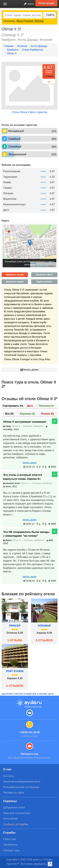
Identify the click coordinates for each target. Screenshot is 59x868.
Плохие (47, 414)
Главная (9, 46)
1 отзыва (15, 640)
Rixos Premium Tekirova (30, 21)
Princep (15, 626)
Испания (22, 46)
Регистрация (46, 3)
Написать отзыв (15, 275)
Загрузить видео (15, 282)
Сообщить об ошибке (16, 824)
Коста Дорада (39, 46)
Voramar (44, 626)
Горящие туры (11, 850)
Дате (30, 406)
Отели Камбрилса (33, 50)
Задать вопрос (44, 282)
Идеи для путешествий (17, 813)
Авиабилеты (10, 845)
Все (9, 414)
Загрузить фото (44, 275)
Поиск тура (10, 839)
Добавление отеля (14, 808)
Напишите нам (29, 754)
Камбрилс (13, 50)
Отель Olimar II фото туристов (29, 112)
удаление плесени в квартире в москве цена (28, 694)
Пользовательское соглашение (21, 787)
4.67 (48, 67)
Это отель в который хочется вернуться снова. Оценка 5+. (23, 477)
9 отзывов (44, 640)
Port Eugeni (15, 671)
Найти (50, 15)
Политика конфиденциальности (22, 782)
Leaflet (34, 263)
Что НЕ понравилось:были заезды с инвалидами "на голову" (26, 534)
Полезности (46, 406)
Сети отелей (10, 819)
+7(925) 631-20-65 (29, 732)
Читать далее (29, 370)
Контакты (9, 776)
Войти (28, 4)
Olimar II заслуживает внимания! (25, 422)
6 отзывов (15, 686)
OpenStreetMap (40, 266)
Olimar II (12, 53)
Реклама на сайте (14, 793)
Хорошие (27, 414)
